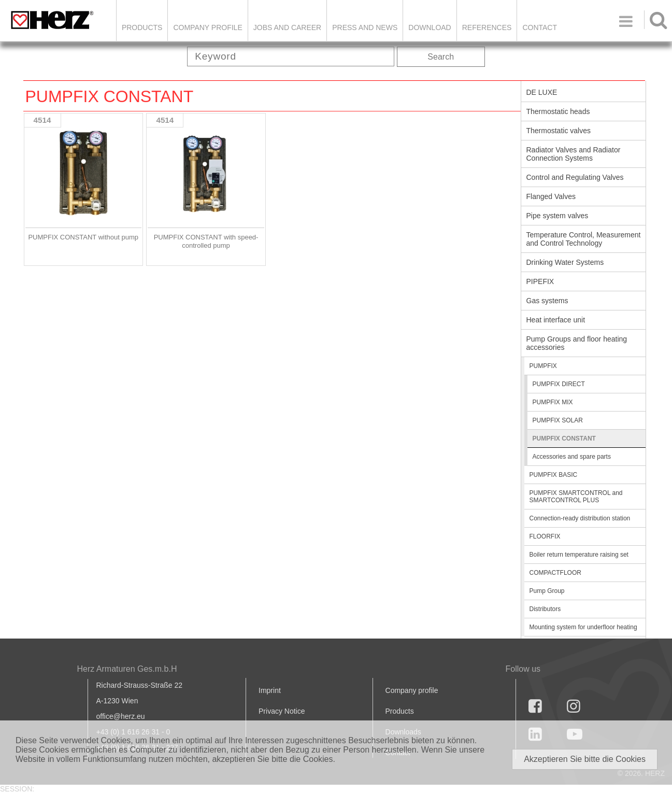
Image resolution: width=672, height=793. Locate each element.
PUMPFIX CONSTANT (564, 438)
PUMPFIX (543, 366)
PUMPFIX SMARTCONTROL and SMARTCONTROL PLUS (576, 497)
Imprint (270, 690)
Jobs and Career (287, 27)
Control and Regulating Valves (575, 177)
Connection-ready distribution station (580, 518)
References (487, 27)
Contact (540, 27)
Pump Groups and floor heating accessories (577, 343)
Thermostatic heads (558, 111)
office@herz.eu (121, 716)
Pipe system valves (557, 216)
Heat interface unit (556, 320)
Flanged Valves (551, 196)
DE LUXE (542, 92)
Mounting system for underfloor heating (583, 627)
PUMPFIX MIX (553, 402)
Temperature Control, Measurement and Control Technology (584, 239)
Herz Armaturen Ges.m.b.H (127, 669)
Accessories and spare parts (572, 457)
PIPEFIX (540, 281)
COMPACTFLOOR (555, 573)
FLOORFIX (545, 536)
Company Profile (208, 27)
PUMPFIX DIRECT (559, 384)
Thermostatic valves (559, 131)
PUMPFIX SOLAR (558, 420)
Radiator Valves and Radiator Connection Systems (574, 154)
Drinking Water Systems (565, 262)
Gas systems (547, 301)
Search (441, 57)
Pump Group (547, 591)
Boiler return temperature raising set (579, 555)
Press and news (365, 27)
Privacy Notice (282, 711)
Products (142, 27)
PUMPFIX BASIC (554, 475)
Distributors (545, 609)
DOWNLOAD (430, 27)
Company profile (412, 690)
